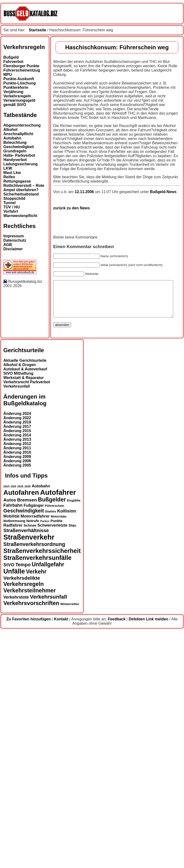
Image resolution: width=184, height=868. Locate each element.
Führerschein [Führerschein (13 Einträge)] (55, 742)
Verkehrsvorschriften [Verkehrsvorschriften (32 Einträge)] (31, 840)
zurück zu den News (22, 437)
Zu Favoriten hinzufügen (29, 856)
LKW (8, 168)
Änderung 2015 (17, 668)
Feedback (117, 856)
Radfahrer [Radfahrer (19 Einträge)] (13, 762)
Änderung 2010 (17, 689)
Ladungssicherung (20, 164)
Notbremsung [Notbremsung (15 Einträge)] (14, 757)
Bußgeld (11, 57)
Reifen (9, 177)
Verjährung (13, 92)
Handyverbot (15, 160)
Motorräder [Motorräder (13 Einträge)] (59, 753)
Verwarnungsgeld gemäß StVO (19, 103)
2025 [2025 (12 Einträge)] (20, 723)
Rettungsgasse (17, 181)
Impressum (14, 236)
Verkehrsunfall (17, 623)
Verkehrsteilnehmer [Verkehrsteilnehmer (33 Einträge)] (30, 827)
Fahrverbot (13, 62)
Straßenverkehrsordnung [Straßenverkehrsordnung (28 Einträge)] (34, 781)
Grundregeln (15, 151)
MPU (8, 75)
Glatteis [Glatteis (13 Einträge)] (51, 748)
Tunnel (9, 203)
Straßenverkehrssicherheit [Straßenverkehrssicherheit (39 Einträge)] (42, 787)
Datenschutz (15, 240)
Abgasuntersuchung (22, 125)
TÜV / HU (11, 207)
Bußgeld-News (113, 421)
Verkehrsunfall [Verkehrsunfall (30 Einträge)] (49, 833)
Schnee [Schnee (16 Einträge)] (30, 762)
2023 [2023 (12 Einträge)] (6, 723)
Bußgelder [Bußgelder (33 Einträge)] (52, 736)
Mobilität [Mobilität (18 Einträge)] (11, 753)
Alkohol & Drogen (20, 602)
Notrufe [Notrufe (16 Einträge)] (33, 757)
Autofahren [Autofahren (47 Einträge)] (21, 729)
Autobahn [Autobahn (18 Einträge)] (41, 723)
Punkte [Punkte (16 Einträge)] (57, 757)
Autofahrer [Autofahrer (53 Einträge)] (58, 729)
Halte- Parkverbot (19, 155)
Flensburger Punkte (21, 66)
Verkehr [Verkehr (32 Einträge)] (36, 808)
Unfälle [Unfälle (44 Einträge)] (14, 808)
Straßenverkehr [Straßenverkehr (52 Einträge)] (29, 774)
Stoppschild (14, 198)
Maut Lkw (12, 173)
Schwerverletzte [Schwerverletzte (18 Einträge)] (52, 762)
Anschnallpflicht (18, 134)
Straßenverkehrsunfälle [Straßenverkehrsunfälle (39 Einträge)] (37, 794)
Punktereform (16, 87)
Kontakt (61, 856)
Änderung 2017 (17, 663)
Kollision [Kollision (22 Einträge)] (66, 748)
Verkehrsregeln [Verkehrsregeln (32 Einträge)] (23, 821)
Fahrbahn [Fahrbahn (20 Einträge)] (13, 742)
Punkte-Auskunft (19, 79)
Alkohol (10, 130)
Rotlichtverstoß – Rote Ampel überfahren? (24, 188)
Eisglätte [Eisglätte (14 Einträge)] (74, 737)
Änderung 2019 (17, 659)
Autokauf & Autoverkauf (25, 606)
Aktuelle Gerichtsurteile (25, 597)
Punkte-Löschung (20, 83)
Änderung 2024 (17, 650)
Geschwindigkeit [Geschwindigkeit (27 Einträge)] (24, 747)
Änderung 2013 (17, 676)
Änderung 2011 (17, 685)
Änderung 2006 (17, 698)
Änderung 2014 (17, 672)
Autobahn (12, 138)
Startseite (37, 30)
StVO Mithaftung (18, 610)
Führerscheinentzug (22, 70)
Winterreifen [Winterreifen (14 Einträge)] (70, 841)
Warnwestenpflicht (20, 216)
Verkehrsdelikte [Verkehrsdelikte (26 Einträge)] (22, 815)
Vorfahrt (11, 211)
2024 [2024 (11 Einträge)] (13, 723)
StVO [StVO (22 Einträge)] (9, 801)
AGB (8, 245)
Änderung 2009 (17, 693)
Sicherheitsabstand (21, 194)
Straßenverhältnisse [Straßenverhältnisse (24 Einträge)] (26, 767)
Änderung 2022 (17, 655)
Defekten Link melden (148, 856)
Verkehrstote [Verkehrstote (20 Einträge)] (16, 834)
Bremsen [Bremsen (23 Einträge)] (27, 737)
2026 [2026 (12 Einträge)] (28, 723)
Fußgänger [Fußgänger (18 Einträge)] (34, 742)
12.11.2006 (35, 421)
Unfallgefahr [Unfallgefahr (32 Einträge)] (48, 801)
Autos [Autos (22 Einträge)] (10, 737)
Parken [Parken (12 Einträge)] (45, 758)
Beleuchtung (15, 142)
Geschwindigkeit (19, 147)
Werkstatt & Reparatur (24, 615)
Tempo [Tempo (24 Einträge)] (23, 801)
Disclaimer (13, 249)
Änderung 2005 (17, 702)
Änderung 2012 (17, 681)
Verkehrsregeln (17, 96)
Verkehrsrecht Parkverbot (27, 619)
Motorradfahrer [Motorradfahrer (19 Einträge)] (35, 753)
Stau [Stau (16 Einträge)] (72, 762)
